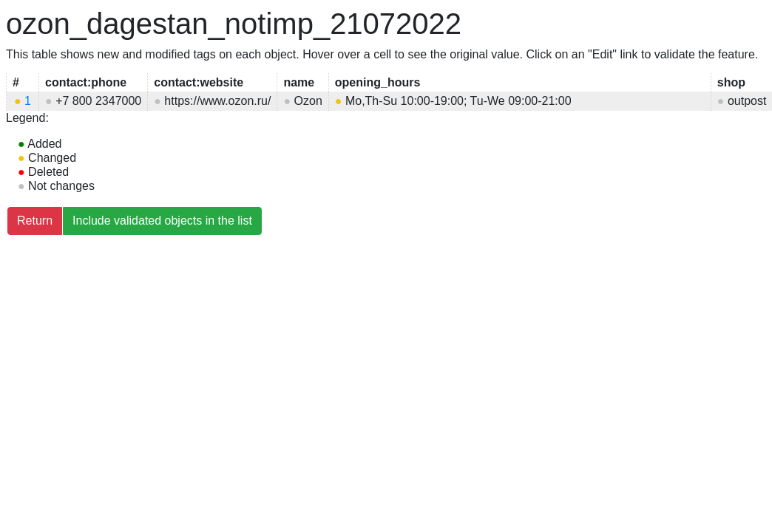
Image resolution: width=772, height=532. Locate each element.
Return (35, 221)
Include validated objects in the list (162, 221)
